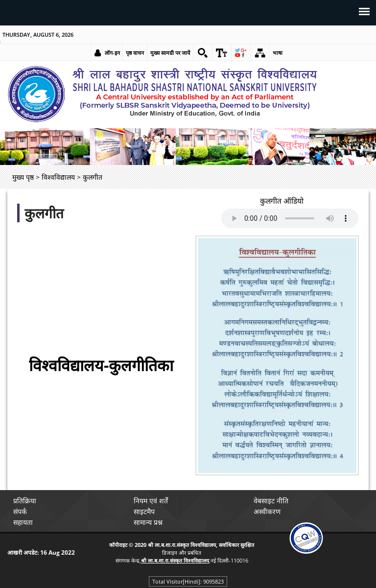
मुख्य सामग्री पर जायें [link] (170, 53)
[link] (203, 53)
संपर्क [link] (20, 511)
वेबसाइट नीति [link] (271, 501)
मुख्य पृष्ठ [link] (23, 177)
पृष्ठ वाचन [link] (135, 53)
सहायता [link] (23, 522)
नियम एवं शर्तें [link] (151, 501)
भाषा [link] (278, 53)
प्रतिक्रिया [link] (25, 501)
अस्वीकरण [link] (268, 511)
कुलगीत (44, 213)
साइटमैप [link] (144, 511)
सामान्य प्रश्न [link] (148, 522)
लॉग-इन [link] (112, 53)
